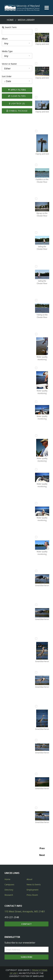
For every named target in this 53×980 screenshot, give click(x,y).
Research (9, 895)
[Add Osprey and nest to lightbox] (36, 29)
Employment (33, 890)
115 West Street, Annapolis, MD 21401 (25, 911)
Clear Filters (17, 96)
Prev (42, 848)
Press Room (32, 895)
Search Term (9, 27)
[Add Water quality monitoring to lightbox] (36, 334)
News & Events (34, 884)
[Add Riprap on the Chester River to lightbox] (36, 199)
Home (10, 20)
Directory (9, 890)
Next (42, 855)
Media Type (7, 51)
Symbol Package (17, 111)
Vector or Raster (9, 64)
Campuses (9, 884)
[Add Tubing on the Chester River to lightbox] (36, 300)
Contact (26, 924)
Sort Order (7, 76)
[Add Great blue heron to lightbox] (36, 571)
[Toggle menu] (47, 8)
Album (5, 39)
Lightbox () (17, 103)
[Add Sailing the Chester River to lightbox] (36, 232)
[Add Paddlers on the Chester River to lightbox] (36, 165)
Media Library (26, 20)
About (29, 879)
